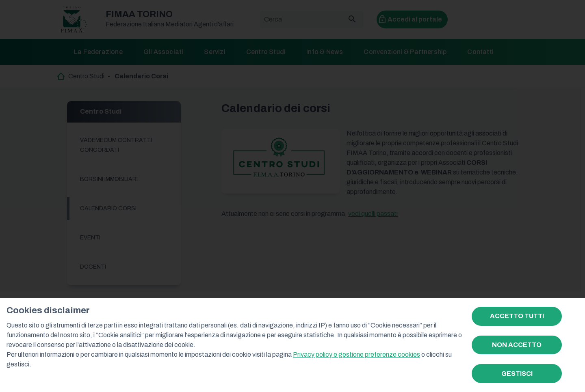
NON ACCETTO (517, 345)
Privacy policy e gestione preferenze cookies (356, 354)
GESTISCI (517, 374)
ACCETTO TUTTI (517, 316)
